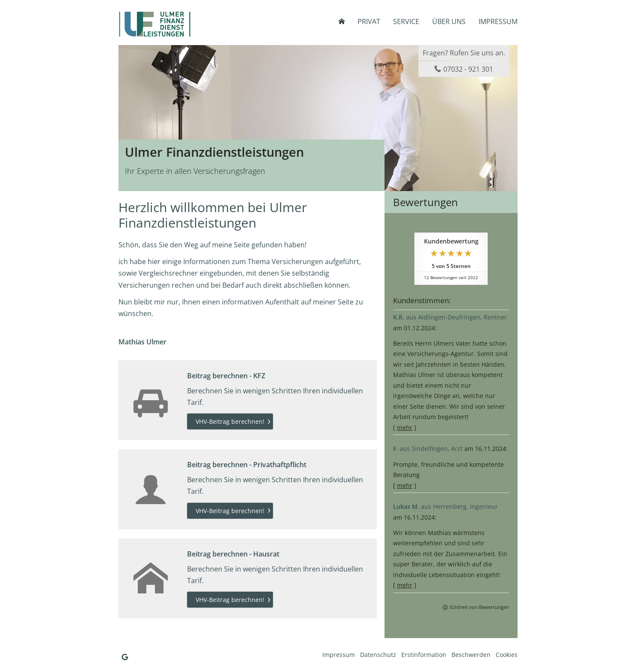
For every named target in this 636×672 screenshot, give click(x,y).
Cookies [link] (507, 655)
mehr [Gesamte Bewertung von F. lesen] (405, 485)
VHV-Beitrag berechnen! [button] (230, 421)
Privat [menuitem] (369, 21)
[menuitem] (342, 21)
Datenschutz (378, 655)
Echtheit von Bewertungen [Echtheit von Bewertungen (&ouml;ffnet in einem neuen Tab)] (479, 607)
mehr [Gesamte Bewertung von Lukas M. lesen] (405, 585)
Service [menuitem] (406, 21)
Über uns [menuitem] (449, 21)
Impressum (339, 655)
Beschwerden (471, 655)
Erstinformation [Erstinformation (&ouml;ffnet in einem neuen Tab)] (424, 655)
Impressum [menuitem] (498, 21)
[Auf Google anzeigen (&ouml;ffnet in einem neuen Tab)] (125, 657)
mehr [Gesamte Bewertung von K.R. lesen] (405, 427)
